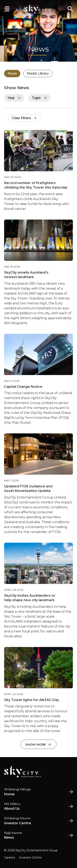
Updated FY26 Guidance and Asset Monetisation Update (28, 489)
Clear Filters (24, 118)
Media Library (38, 73)
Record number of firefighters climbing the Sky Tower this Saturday (36, 185)
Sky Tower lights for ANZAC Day (32, 700)
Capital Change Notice (23, 387)
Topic (39, 98)
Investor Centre (30, 858)
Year (14, 98)
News (12, 73)
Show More (38, 744)
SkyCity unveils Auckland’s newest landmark (26, 275)
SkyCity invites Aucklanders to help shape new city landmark (30, 598)
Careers (10, 858)
